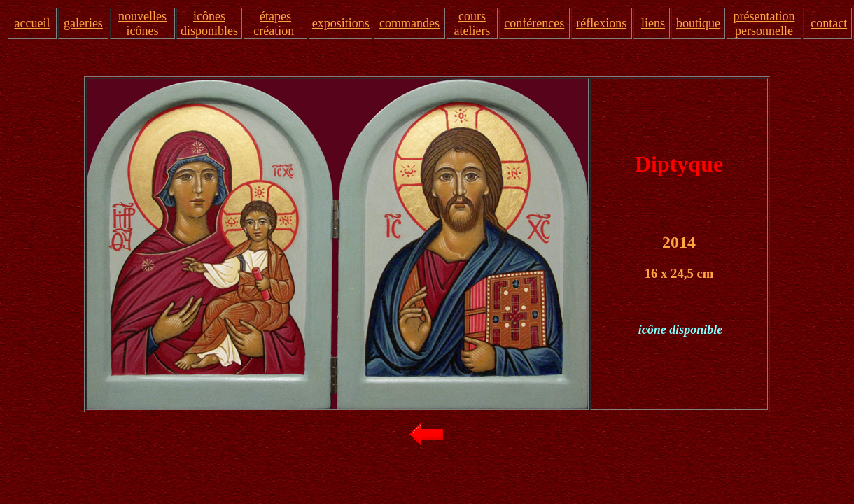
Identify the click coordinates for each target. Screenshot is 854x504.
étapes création (274, 23)
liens (653, 23)
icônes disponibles (209, 23)
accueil (32, 23)
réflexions (601, 23)
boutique (698, 23)
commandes (409, 23)
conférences (534, 23)
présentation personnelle (764, 23)
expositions (341, 23)
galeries (83, 23)
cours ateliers (472, 23)
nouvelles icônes (142, 23)
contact (829, 23)
